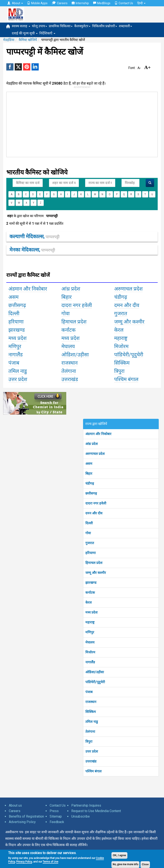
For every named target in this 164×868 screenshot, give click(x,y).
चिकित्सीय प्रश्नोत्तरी (105, 26)
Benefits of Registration (26, 816)
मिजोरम (90, 652)
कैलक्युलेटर (82, 26)
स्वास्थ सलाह (21, 26)
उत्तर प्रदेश (92, 751)
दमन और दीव (94, 513)
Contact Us (124, 3)
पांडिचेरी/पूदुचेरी (95, 682)
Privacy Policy (24, 862)
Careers (60, 3)
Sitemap (56, 816)
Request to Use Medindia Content (96, 811)
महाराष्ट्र (90, 622)
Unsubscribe (81, 816)
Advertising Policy (22, 822)
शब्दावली (125, 26)
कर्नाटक (90, 593)
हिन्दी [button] (141, 3)
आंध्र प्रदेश (92, 444)
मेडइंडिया (9, 40)
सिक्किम (91, 712)
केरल (89, 602)
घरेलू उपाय (40, 26)
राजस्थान (91, 702)
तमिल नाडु (92, 722)
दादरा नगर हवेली (96, 503)
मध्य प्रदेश (91, 612)
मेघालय (90, 642)
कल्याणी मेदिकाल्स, (34, 237)
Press (54, 811)
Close (145, 864)
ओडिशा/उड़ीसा (95, 672)
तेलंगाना (90, 732)
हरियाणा (91, 553)
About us (15, 805)
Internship (80, 3)
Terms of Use (50, 862)
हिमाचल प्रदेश (94, 563)
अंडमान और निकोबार (98, 434)
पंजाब (89, 692)
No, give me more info (125, 864)
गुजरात (90, 543)
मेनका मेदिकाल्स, (32, 250)
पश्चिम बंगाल (93, 771)
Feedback (57, 822)
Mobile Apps (37, 3)
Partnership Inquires (86, 805)
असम (89, 464)
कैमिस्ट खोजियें (28, 40)
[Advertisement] (70, 124)
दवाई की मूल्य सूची (25, 33)
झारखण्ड (91, 583)
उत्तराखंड (91, 761)
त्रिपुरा (89, 742)
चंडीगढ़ (90, 483)
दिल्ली (89, 523)
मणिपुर (90, 632)
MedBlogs (102, 3)
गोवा (88, 533)
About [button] (15, 3)
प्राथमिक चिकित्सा (61, 26)
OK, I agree (119, 855)
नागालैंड (90, 662)
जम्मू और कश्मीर (96, 573)
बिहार (89, 474)
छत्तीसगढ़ (91, 493)
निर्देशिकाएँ (47, 33)
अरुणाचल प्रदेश (95, 454)
